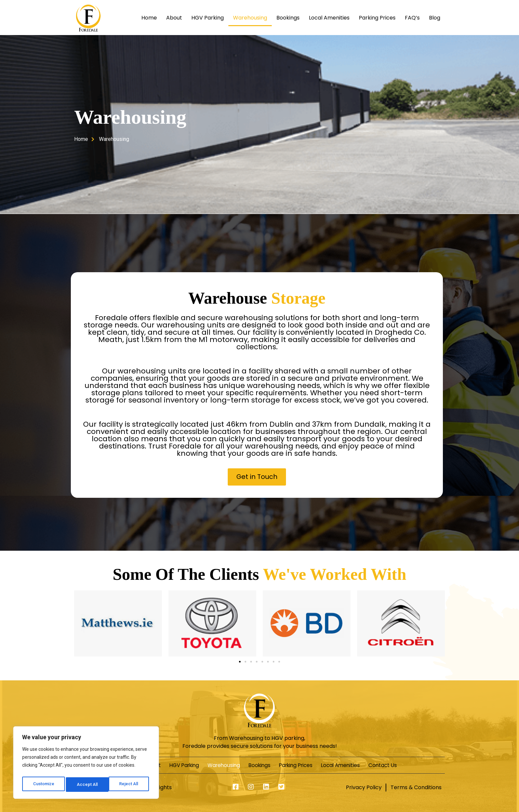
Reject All (87, 785)
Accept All (130, 785)
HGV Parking (208, 18)
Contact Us (405, 765)
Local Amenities (329, 18)
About (174, 18)
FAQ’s (412, 18)
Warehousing (250, 18)
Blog (435, 18)
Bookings (288, 18)
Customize (44, 785)
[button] (257, 477)
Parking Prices (377, 18)
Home (149, 18)
